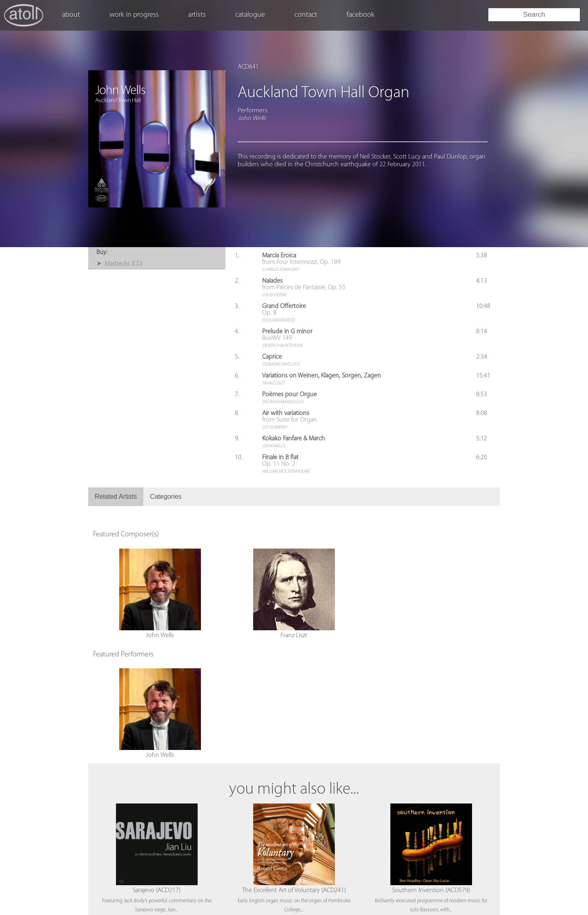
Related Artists (116, 497)
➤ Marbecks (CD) (119, 264)
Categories (166, 497)
